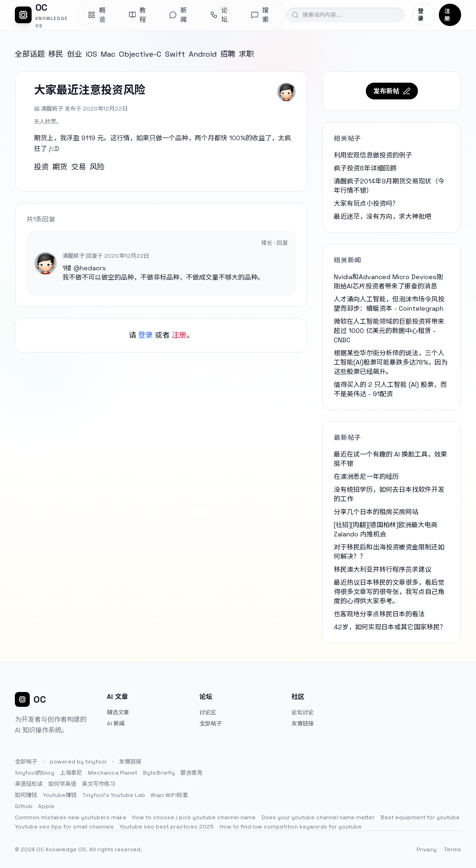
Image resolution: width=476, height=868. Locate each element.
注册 (447, 15)
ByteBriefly (159, 773)
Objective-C (140, 54)
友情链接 (303, 724)
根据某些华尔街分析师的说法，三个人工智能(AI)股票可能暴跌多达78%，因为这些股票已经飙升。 (391, 362)
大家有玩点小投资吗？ (366, 203)
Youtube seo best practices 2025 (167, 827)
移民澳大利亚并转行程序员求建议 (383, 569)
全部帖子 (211, 724)
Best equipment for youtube (420, 817)
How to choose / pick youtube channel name (194, 817)
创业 (74, 54)
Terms (453, 849)
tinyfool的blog (35, 773)
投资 (41, 167)
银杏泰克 (192, 773)
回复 (282, 243)
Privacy (426, 849)
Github (24, 806)
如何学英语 (62, 784)
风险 (97, 167)
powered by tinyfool (78, 762)
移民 (56, 54)
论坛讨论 (303, 712)
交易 (79, 167)
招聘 (228, 54)
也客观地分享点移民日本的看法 (379, 614)
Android (203, 54)
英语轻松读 (29, 784)
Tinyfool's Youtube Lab (114, 795)
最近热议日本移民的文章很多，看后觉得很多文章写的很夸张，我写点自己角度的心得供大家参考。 (389, 592)
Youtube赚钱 (60, 795)
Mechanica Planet (112, 773)
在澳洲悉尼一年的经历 (366, 476)
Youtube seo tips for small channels (64, 827)
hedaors (93, 268)
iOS (91, 54)
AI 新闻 (116, 724)
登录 (421, 15)
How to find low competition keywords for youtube (291, 827)
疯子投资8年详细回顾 (365, 168)
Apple (46, 806)
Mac (108, 54)
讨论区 (208, 712)
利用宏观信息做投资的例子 (373, 155)
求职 (246, 54)
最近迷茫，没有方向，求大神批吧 (383, 216)
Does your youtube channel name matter (318, 817)
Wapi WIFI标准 (169, 795)
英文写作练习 (99, 784)
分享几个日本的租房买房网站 (376, 512)
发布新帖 (392, 91)
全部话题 (30, 54)
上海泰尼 (71, 773)
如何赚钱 (26, 795)
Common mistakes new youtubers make (71, 817)
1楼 (67, 268)
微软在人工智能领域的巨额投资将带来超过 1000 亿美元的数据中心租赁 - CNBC (389, 331)
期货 (60, 167)
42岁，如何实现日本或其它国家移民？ (390, 627)
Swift (175, 54)
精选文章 (118, 712)
